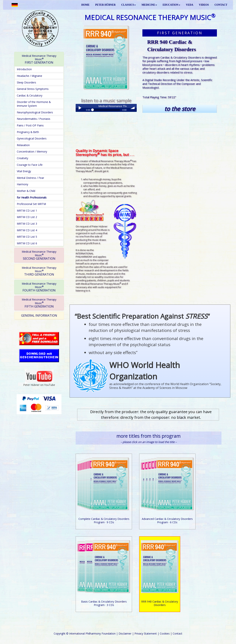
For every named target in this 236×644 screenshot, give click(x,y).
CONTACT (221, 5)
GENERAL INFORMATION (39, 315)
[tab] (39, 59)
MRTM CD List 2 (27, 217)
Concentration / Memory (32, 151)
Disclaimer (125, 633)
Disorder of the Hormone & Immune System (34, 104)
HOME (85, 5)
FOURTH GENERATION (39, 287)
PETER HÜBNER (105, 5)
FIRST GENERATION (39, 59)
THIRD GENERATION (39, 271)
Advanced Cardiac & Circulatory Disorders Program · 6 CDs (167, 521)
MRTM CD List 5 (27, 237)
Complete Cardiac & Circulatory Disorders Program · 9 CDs (104, 521)
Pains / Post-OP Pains (30, 125)
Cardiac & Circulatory (30, 95)
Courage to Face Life (30, 165)
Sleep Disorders (26, 82)
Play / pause (80, 108)
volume (133, 108)
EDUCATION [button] (171, 5)
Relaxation (23, 145)
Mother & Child (26, 191)
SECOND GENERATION (39, 255)
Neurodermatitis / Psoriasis (34, 119)
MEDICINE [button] (149, 5)
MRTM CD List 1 (27, 211)
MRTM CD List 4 (27, 230)
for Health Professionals (32, 197)
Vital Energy (24, 171)
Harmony (23, 184)
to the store (180, 109)
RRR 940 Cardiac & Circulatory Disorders (160, 603)
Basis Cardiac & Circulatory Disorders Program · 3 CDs (104, 603)
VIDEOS (204, 5)
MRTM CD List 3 (27, 224)
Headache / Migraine (29, 76)
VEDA (190, 5)
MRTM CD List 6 (27, 243)
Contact (177, 633)
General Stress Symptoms (33, 89)
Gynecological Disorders (32, 138)
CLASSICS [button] (128, 5)
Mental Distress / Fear (30, 178)
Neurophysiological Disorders (35, 112)
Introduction (24, 69)
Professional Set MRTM (31, 204)
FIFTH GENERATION (39, 303)
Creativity (23, 158)
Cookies (165, 633)
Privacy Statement (146, 633)
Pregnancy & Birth (28, 132)
